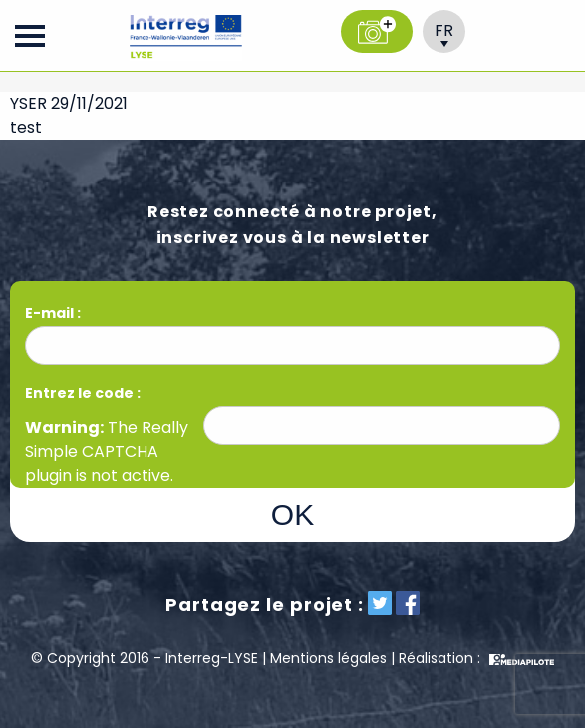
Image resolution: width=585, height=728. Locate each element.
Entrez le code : (83, 393)
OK (292, 514)
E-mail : (54, 313)
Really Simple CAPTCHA (107, 439)
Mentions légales (328, 658)
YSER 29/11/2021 (69, 103)
